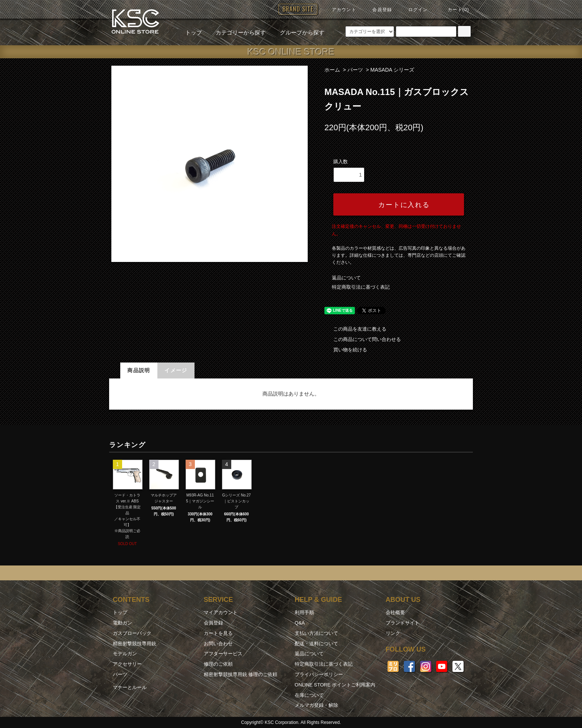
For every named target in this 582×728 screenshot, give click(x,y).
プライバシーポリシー (319, 674)
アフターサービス (223, 654)
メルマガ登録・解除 (316, 705)
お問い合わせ (218, 644)
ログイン (414, 10)
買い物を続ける (346, 350)
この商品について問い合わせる (363, 339)
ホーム (332, 70)
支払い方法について (316, 633)
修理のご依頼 (218, 664)
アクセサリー (127, 664)
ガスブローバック (132, 633)
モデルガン (125, 654)
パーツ (355, 70)
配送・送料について (316, 644)
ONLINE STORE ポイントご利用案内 (335, 685)
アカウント (340, 10)
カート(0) (454, 10)
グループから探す (298, 32)
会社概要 (395, 612)
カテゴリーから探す (236, 32)
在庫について (309, 695)
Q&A (300, 623)
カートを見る (218, 633)
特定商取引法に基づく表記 (361, 287)
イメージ (176, 370)
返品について (346, 278)
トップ (194, 32)
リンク (393, 633)
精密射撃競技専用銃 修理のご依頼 (241, 674)
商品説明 (139, 370)
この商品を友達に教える (355, 329)
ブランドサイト (403, 623)
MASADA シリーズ (392, 70)
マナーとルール (130, 687)
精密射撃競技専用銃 (135, 644)
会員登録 (378, 10)
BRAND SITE (298, 9)
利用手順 (304, 612)
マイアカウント (221, 612)
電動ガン (122, 623)
